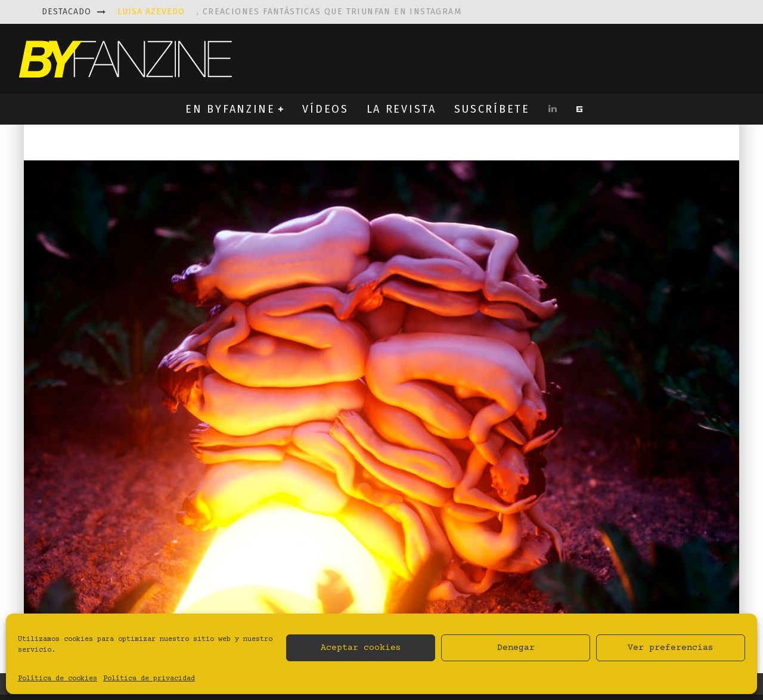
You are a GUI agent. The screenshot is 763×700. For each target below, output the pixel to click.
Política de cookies (58, 679)
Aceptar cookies (361, 648)
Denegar (516, 648)
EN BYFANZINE (230, 109)
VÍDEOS (325, 109)
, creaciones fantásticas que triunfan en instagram (289, 12)
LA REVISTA (401, 109)
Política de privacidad (149, 679)
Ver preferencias (671, 648)
